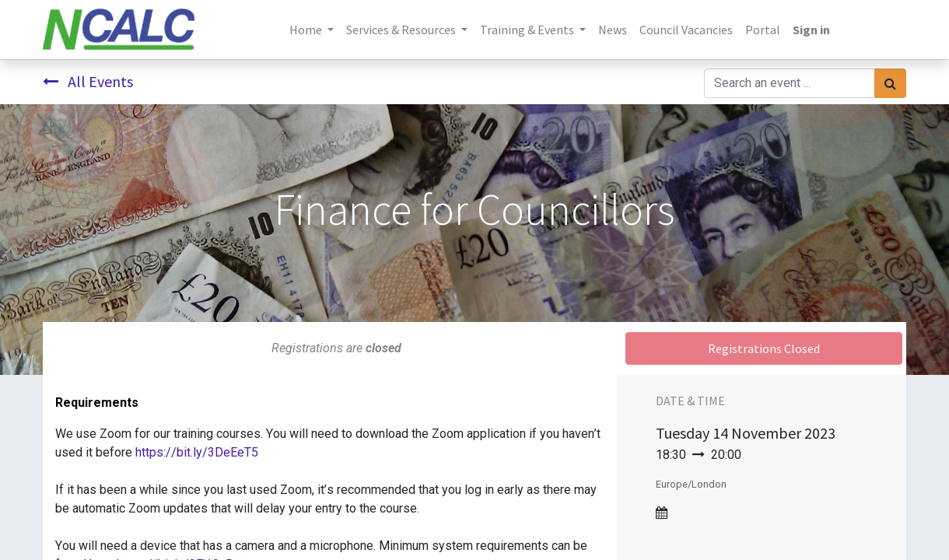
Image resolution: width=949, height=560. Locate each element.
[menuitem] (613, 30)
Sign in (811, 30)
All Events (88, 81)
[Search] (890, 83)
